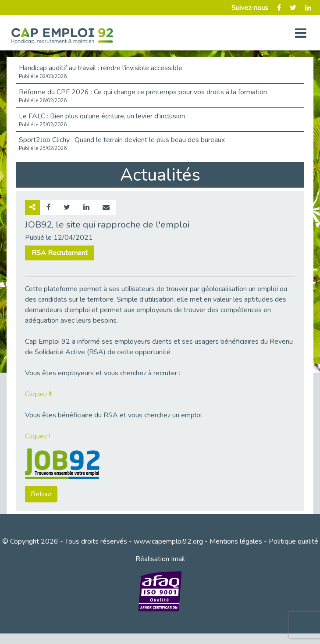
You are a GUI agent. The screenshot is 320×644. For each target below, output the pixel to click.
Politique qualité (293, 541)
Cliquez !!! (39, 394)
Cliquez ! (37, 436)
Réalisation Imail (160, 559)
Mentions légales (236, 541)
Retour (41, 494)
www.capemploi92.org (168, 541)
